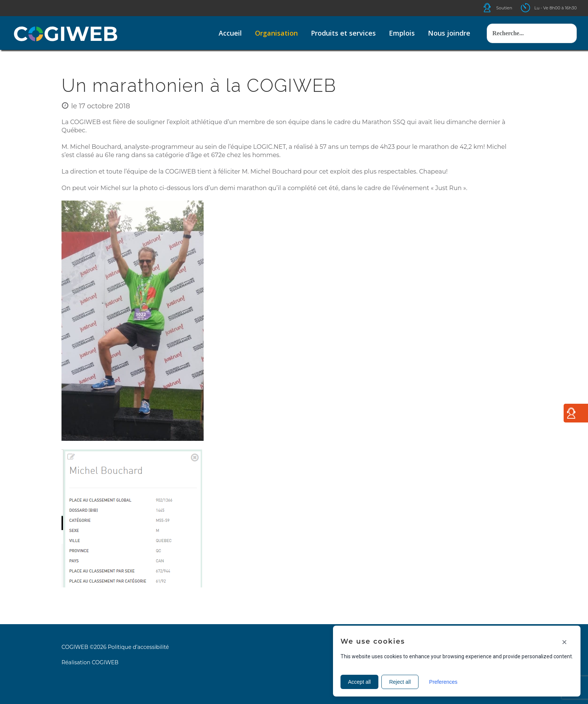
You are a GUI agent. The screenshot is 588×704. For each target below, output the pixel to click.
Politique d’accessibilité (138, 647)
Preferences (443, 682)
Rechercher (487, 16)
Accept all (359, 682)
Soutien (504, 8)
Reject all (400, 682)
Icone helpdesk (494, 8)
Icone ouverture (532, 8)
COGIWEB (105, 662)
